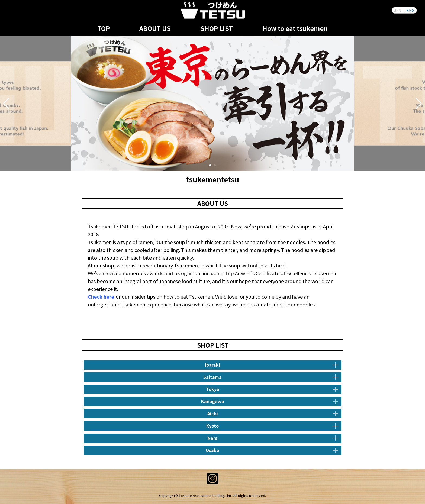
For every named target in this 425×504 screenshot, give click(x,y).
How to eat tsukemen (295, 28)
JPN (398, 10)
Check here (101, 296)
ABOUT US (155, 28)
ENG (410, 10)
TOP (104, 28)
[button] (6, 104)
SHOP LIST (217, 28)
